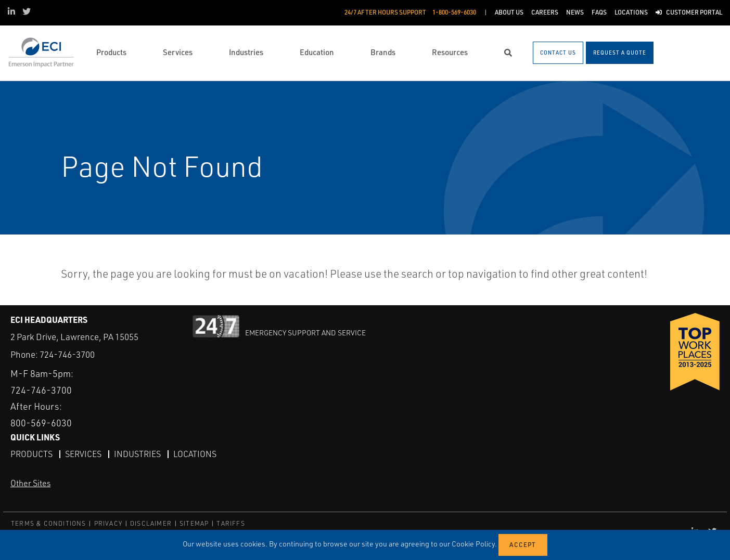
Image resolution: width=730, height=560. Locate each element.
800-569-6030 (41, 423)
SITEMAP (194, 523)
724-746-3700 (67, 354)
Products (31, 454)
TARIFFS (230, 523)
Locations (195, 454)
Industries (137, 454)
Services (83, 454)
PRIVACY (108, 523)
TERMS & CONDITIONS (49, 523)
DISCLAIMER (151, 523)
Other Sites (30, 483)
